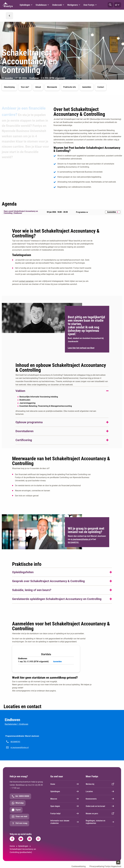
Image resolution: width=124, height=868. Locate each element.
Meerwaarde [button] (52, 87)
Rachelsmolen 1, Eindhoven (16, 724)
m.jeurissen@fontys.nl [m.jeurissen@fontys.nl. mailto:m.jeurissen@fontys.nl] (81, 539)
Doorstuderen (24, 431)
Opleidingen (65, 791)
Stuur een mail (19, 817)
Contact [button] (101, 87)
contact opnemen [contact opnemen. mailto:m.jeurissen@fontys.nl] (26, 281)
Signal (16, 810)
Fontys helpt (65, 813)
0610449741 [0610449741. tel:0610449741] (73, 542)
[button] (110, 5)
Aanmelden (113, 212)
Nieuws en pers (100, 813)
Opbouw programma (29, 422)
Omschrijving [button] (9, 87)
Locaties (100, 791)
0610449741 (15, 742)
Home (65, 784)
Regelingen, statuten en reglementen (100, 822)
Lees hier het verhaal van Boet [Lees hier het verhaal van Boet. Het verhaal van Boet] (81, 348)
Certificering (24, 440)
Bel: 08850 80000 (20, 796)
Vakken (20, 391)
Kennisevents (100, 799)
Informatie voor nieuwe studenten (65, 822)
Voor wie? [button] (25, 87)
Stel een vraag (19, 823)
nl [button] (118, 5)
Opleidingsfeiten (23, 572)
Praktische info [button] (70, 87)
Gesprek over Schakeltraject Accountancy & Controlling (48, 581)
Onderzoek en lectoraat (100, 806)
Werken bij (100, 784)
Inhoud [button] (38, 87)
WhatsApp (18, 803)
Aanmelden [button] (87, 87)
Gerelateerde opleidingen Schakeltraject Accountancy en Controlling (57, 599)
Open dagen (65, 806)
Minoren (65, 799)
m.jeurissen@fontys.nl (20, 747)
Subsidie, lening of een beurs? (32, 590)
